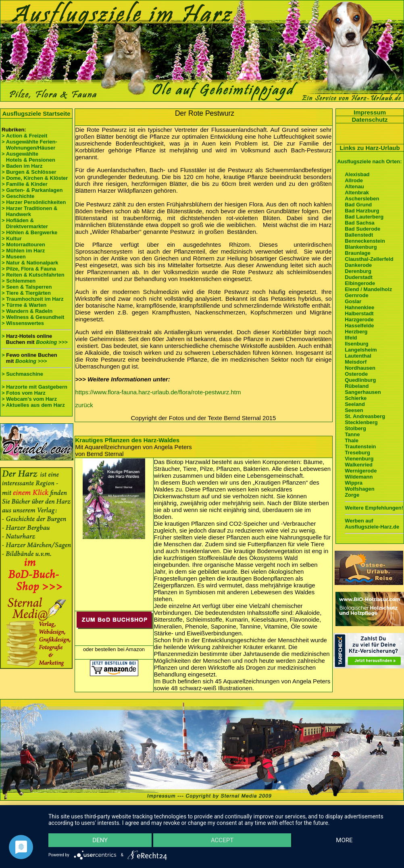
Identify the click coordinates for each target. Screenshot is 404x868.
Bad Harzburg (362, 211)
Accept (222, 840)
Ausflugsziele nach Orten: (369, 161)
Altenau (354, 186)
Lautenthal (358, 356)
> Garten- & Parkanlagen (32, 190)
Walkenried (359, 465)
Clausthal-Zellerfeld (369, 259)
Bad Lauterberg (364, 217)
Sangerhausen (363, 392)
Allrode (354, 180)
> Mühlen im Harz (23, 251)
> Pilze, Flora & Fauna (29, 269)
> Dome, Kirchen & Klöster (35, 178)
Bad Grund (358, 205)
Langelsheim (361, 350)
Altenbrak (357, 193)
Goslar (353, 301)
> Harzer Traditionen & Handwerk (29, 211)
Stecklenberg (361, 422)
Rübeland (357, 386)
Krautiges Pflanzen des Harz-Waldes (128, 440)
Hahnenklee (359, 307)
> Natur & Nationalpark (30, 263)
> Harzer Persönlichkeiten (34, 202)
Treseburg (357, 453)
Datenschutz (370, 120)
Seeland (355, 404)
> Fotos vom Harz (24, 393)
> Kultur (11, 238)
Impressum (370, 112)
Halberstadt (359, 313)
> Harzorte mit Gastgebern (34, 387)
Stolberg (355, 428)
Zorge (352, 495)
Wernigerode (361, 471)
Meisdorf (356, 362)
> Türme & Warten (24, 305)
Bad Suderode (362, 229)
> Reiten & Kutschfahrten (33, 275)
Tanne (352, 434)
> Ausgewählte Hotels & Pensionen (28, 157)
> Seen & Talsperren (27, 287)
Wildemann (359, 477)
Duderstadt (359, 277)
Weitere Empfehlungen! (374, 508)
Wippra (354, 483)
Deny (100, 840)
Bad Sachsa (360, 223)
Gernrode (357, 295)
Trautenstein (360, 446)
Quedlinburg (360, 380)
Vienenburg (359, 459)
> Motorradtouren (23, 245)
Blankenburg (361, 247)
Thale (352, 440)
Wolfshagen (359, 489)
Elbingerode (360, 283)
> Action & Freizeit (24, 136)
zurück (84, 405)
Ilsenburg (357, 344)
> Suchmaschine (22, 374)
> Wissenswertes (23, 323)
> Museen (14, 257)
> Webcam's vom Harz (29, 399)
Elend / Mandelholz (368, 289)
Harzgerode (359, 320)
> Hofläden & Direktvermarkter (25, 223)
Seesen (354, 410)
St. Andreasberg (365, 416)
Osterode (356, 374)
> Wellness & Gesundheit (33, 317)
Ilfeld (351, 338)
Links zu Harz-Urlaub (370, 148)
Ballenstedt (359, 235)
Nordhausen (360, 368)
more (344, 840)
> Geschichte (18, 196)
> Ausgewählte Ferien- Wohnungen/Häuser (30, 145)
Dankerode (358, 265)
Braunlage (358, 253)
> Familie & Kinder (25, 184)
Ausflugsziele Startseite (36, 113)
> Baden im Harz (22, 166)
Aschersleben (362, 199)
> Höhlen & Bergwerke (29, 232)
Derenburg (358, 271)
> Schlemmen (19, 281)
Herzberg (356, 332)
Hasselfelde (359, 326)
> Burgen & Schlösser (29, 172)
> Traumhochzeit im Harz (33, 299)
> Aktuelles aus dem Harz (33, 405)
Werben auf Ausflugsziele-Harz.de (372, 524)
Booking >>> (52, 342)
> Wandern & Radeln (27, 311)
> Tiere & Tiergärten (26, 293)
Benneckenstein (365, 241)
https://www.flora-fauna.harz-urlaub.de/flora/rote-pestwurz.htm (158, 392)
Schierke (356, 398)
